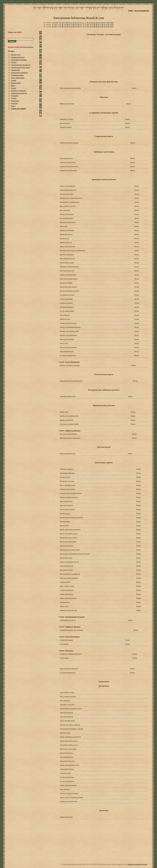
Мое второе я (64, 525)
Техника (14, 98)
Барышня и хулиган (66, 119)
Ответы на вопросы (27, 47)
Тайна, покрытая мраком (68, 598)
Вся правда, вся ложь (67, 481)
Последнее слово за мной (68, 287)
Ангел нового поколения (68, 190)
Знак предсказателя (66, 505)
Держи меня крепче (66, 640)
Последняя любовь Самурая (69, 291)
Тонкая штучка (65, 319)
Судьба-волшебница (67, 590)
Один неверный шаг (67, 566)
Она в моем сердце (66, 570)
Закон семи (64, 226)
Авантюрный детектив (75, 617)
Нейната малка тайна (67, 104)
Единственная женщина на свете (71, 493)
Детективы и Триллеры (19, 60)
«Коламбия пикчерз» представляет (71, 630)
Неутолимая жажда (66, 158)
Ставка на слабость (66, 303)
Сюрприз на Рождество (68, 396)
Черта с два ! (64, 606)
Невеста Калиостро (66, 546)
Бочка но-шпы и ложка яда (69, 668)
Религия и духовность (18, 91)
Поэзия (13, 80)
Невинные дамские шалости (69, 267)
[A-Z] (108, 23)
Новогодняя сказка (66, 558)
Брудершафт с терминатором (69, 202)
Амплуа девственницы (67, 186)
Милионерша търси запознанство (71, 381)
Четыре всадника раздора (68, 610)
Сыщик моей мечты (66, 594)
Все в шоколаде (65, 210)
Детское (14, 62)
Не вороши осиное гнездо (69, 538)
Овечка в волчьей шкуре (68, 275)
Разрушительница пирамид (69, 578)
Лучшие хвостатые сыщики (69, 143)
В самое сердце (65, 477)
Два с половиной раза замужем (70, 88)
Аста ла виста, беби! (67, 194)
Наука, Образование (18, 78)
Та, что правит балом (67, 311)
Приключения (16, 83)
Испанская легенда (66, 234)
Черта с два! (64, 343)
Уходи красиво (65, 602)
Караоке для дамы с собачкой (70, 365)
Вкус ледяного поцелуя (68, 206)
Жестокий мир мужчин (68, 222)
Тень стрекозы (65, 315)
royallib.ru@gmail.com (119, 864)
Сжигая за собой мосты (68, 162)
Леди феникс (64, 644)
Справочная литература (19, 93)
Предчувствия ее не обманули (70, 574)
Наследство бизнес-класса (69, 533)
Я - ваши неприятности (68, 673)
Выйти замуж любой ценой (69, 416)
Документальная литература (21, 65)
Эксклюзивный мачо (67, 351)
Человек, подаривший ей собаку (71, 654)
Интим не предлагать (67, 230)
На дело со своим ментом (68, 434)
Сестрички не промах (67, 295)
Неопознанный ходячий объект (70, 438)
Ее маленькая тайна (66, 218)
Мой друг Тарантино (67, 254)
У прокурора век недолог (68, 323)
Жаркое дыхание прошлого (69, 497)
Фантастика (15, 101)
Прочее (13, 88)
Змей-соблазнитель (66, 501)
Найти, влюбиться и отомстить (70, 529)
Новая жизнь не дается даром (70, 550)
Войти (131, 11)
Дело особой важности (67, 453)
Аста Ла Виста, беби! (67, 692)
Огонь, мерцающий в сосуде (69, 562)
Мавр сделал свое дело (67, 246)
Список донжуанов (66, 299)
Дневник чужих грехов (67, 489)
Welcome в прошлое (66, 469)
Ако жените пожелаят (67, 473)
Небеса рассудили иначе (68, 542)
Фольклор (14, 103)
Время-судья (64, 412)
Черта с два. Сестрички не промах (72, 797)
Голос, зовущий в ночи (67, 485)
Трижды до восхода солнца (69, 166)
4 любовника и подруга (68, 620)
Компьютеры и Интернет (19, 73)
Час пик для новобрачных (68, 335)
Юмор (13, 106)
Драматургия (15, 70)
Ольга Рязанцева (72, 362)
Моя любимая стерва (67, 262)
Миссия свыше (65, 521)
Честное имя (64, 658)
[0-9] (112, 23)
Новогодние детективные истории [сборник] (75, 554)
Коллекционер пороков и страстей (71, 517)
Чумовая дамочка (66, 127)
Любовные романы (17, 75)
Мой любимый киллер (67, 258)
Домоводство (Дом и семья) (20, 67)
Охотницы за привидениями (69, 424)
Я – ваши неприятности (68, 355)
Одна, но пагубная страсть (69, 279)
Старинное (15, 96)
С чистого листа (65, 582)
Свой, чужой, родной (67, 586)
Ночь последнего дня (67, 271)
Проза (13, 85)
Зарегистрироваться (142, 11)
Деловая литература (18, 57)
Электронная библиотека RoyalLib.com (78, 18)
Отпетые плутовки (66, 283)
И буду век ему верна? (67, 509)
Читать (134, 88)
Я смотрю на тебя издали (68, 170)
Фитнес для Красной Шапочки (70, 327)
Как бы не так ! (65, 513)
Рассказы (69, 651)
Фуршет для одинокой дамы (69, 331)
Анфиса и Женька (73, 431)
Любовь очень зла (66, 242)
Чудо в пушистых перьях (68, 347)
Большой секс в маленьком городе (71, 198)
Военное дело (16, 55)
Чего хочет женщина (67, 339)
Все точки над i (65, 123)
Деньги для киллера (66, 214)
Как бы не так (64, 238)
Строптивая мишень (67, 307)
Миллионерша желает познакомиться (72, 250)
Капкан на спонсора (66, 420)
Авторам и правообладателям (137, 864)
